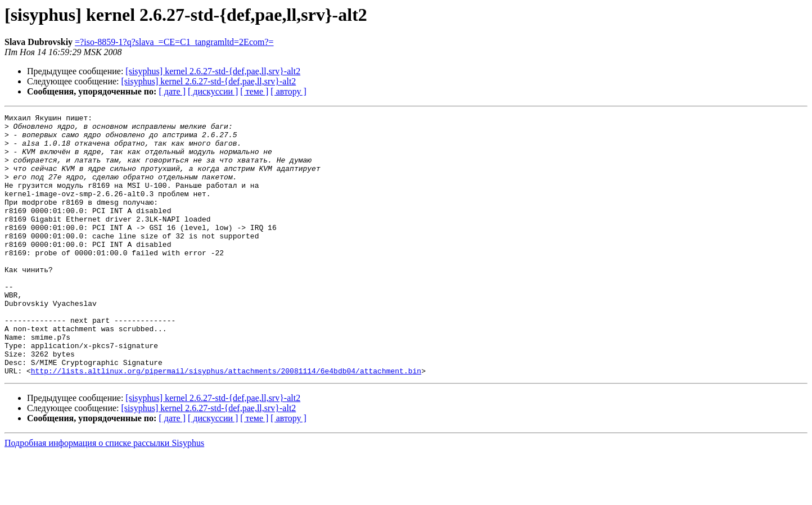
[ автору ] (288, 91)
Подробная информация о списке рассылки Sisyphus (104, 495)
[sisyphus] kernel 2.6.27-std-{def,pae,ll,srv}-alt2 (213, 71)
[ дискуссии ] (213, 91)
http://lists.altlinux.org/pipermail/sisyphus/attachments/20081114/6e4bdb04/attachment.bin (226, 423)
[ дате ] (172, 91)
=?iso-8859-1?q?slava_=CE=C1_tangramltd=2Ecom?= (174, 42)
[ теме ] (254, 91)
